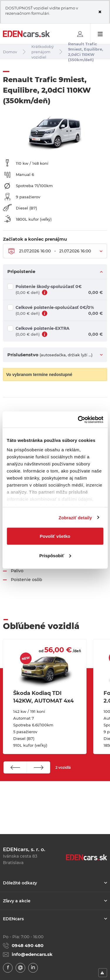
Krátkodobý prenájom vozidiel (43, 52)
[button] (15, 767)
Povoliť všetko (55, 536)
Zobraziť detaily (75, 517)
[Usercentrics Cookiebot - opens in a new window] (78, 420)
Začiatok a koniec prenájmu (35, 239)
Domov (10, 52)
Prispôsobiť (55, 555)
